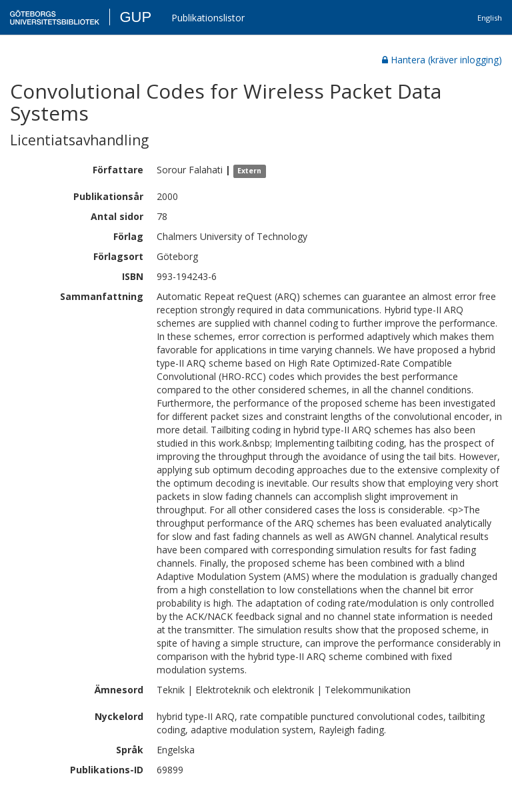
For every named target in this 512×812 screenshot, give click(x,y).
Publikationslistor (208, 18)
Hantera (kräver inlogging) (442, 60)
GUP (135, 17)
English (490, 18)
